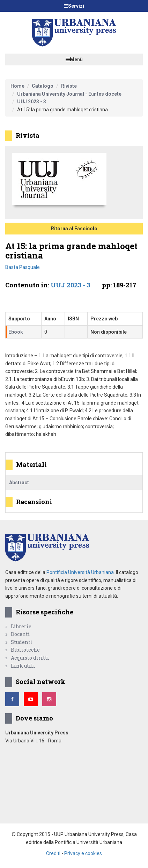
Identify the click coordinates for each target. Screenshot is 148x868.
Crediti (53, 853)
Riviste (69, 86)
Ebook (16, 332)
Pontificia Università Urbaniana (80, 572)
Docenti (20, 634)
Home (17, 86)
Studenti (22, 642)
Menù (74, 59)
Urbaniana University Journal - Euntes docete (69, 94)
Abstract (19, 483)
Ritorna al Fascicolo (74, 229)
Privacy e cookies (83, 853)
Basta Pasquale (23, 267)
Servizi (74, 6)
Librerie (21, 626)
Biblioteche (25, 650)
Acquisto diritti (30, 658)
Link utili (23, 666)
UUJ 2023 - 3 (32, 102)
